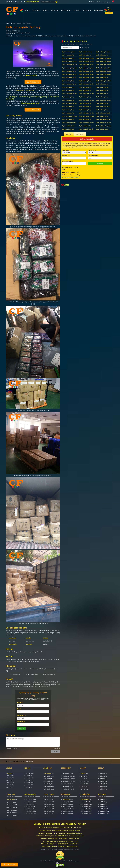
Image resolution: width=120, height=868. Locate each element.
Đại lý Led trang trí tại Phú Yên (86, 95)
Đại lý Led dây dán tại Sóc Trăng (103, 124)
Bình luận (15, 31)
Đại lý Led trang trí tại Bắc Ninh (86, 62)
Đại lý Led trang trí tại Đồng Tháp (68, 120)
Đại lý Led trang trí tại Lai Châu (69, 85)
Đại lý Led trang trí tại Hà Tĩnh (86, 72)
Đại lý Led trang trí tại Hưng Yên (102, 79)
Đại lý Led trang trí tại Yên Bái (86, 114)
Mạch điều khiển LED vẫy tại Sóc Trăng (86, 130)
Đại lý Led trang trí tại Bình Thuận (102, 56)
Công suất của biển (67, 169)
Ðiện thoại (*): (21, 715)
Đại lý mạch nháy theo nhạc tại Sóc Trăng (69, 53)
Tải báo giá (33, 82)
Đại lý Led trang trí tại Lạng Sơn (68, 88)
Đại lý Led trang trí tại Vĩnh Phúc (68, 114)
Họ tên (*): (20, 702)
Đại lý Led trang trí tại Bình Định (68, 59)
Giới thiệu (92, 2)
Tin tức (99, 2)
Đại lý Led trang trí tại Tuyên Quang (68, 111)
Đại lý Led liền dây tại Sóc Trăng (103, 127)
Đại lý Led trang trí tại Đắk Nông (86, 117)
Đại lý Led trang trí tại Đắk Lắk (70, 117)
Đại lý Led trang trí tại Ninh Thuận (102, 91)
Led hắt (46, 638)
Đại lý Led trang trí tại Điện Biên (85, 120)
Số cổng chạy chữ (100, 157)
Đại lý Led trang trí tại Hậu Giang (103, 75)
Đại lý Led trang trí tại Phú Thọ (70, 95)
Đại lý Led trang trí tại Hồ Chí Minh (69, 79)
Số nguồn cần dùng (69, 172)
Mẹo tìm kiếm (84, 48)
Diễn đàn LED (10, 2)
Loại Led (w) (74, 152)
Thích (8, 31)
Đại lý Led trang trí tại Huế (86, 78)
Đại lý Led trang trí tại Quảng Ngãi (85, 98)
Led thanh (29, 644)
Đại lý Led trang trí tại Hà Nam (103, 69)
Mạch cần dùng (67, 175)
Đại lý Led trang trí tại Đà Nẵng (103, 114)
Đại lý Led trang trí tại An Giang (103, 53)
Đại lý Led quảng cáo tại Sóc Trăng (69, 124)
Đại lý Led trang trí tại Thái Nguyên (68, 108)
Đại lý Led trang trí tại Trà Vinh (103, 108)
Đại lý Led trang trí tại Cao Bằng (70, 66)
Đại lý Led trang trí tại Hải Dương (69, 75)
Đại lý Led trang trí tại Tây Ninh (69, 104)
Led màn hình (30, 90)
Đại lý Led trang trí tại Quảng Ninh (102, 98)
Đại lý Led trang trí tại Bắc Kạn (70, 62)
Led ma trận (20, 90)
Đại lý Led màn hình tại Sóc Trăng (86, 53)
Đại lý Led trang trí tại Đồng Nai (102, 117)
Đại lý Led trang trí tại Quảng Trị (68, 101)
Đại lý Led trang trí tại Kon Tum (103, 82)
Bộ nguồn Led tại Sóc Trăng (68, 130)
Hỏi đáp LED (19, 2)
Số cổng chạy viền (74, 163)
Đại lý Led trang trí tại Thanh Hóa (85, 104)
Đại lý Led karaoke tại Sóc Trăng (103, 120)
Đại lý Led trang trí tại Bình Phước (85, 56)
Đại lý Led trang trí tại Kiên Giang (85, 82)
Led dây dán (13, 644)
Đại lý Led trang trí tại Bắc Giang (103, 59)
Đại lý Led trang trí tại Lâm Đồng (102, 85)
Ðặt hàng (21, 729)
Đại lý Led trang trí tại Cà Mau (86, 66)
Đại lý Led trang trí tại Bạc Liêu (86, 59)
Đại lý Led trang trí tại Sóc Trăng (86, 101)
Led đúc (29, 638)
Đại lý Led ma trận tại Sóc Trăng (86, 124)
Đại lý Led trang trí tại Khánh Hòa (68, 82)
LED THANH (102, 794)
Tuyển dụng (106, 2)
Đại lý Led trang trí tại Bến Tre (103, 62)
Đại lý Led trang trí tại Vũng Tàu (85, 111)
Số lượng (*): (21, 722)
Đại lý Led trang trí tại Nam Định (102, 88)
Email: (19, 709)
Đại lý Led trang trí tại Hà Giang (86, 69)
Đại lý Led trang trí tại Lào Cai (86, 85)
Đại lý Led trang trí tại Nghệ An (68, 91)
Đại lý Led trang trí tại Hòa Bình (103, 72)
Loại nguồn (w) (100, 152)
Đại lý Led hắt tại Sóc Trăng (85, 127)
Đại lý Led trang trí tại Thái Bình (102, 104)
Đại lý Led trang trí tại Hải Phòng (86, 75)
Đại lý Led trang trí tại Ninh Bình (85, 91)
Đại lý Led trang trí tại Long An (85, 88)
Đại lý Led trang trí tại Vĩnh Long (102, 111)
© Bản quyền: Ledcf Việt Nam (71, 178)
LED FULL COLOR (30, 794)
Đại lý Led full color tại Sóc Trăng (68, 127)
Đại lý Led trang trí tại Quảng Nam (68, 98)
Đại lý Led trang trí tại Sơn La (103, 101)
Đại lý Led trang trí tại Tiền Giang (85, 108)
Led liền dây (13, 638)
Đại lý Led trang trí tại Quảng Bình (102, 95)
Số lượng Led (74, 157)
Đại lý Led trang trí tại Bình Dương (68, 56)
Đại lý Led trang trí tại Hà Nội (69, 72)
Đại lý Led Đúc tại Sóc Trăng (102, 130)
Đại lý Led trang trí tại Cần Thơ (103, 66)
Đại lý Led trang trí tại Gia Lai (69, 69)
